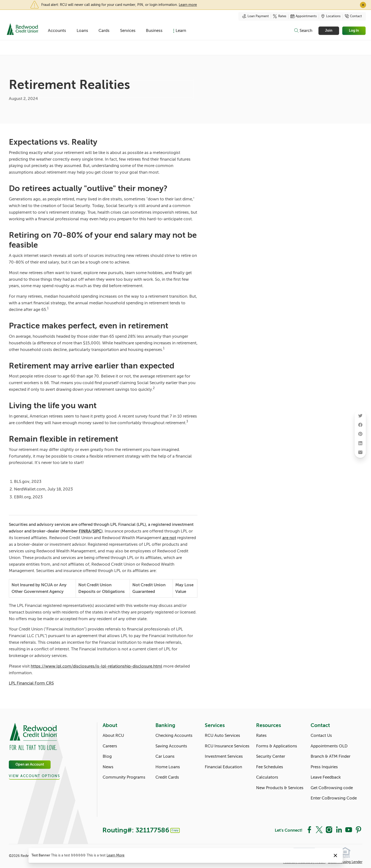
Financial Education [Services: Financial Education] (223, 767)
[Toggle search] (303, 31)
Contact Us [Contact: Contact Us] (321, 735)
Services (128, 31)
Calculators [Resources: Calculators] (267, 777)
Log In (354, 31)
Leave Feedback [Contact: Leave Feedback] (326, 777)
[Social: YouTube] (349, 829)
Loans (82, 31)
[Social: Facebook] (309, 829)
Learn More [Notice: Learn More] (116, 855)
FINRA (85, 531)
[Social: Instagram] (329, 829)
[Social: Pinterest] (358, 829)
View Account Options (34, 776)
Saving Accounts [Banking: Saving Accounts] (171, 746)
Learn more (188, 5)
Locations (331, 16)
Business (154, 31)
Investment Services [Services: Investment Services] (224, 756)
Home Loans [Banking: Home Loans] (168, 767)
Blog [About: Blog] (107, 756)
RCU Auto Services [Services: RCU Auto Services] (222, 735)
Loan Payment (256, 16)
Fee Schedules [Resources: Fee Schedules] (270, 767)
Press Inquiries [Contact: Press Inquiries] (324, 767)
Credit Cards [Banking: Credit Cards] (167, 777)
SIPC (97, 531)
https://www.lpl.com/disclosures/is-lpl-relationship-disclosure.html (96, 666)
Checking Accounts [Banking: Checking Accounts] (174, 735)
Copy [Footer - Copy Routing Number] (175, 830)
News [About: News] (108, 767)
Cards (104, 31)
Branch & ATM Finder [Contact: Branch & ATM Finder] (330, 756)
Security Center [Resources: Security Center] (271, 756)
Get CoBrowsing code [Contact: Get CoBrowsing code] (332, 788)
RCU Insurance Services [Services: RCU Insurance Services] (227, 746)
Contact (353, 16)
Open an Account (30, 765)
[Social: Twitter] (319, 829)
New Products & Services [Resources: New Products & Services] (280, 788)
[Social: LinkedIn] (339, 829)
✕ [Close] (363, 5)
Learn (181, 31)
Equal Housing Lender (345, 862)
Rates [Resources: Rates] (261, 735)
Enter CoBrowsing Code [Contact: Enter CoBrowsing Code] (334, 798)
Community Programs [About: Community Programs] (124, 777)
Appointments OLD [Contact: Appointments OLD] (329, 746)
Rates (280, 16)
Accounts (57, 31)
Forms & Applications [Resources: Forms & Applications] (277, 746)
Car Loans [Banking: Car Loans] (165, 756)
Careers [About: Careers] (110, 746)
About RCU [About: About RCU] (113, 735)
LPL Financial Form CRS (31, 683)
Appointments (304, 16)
